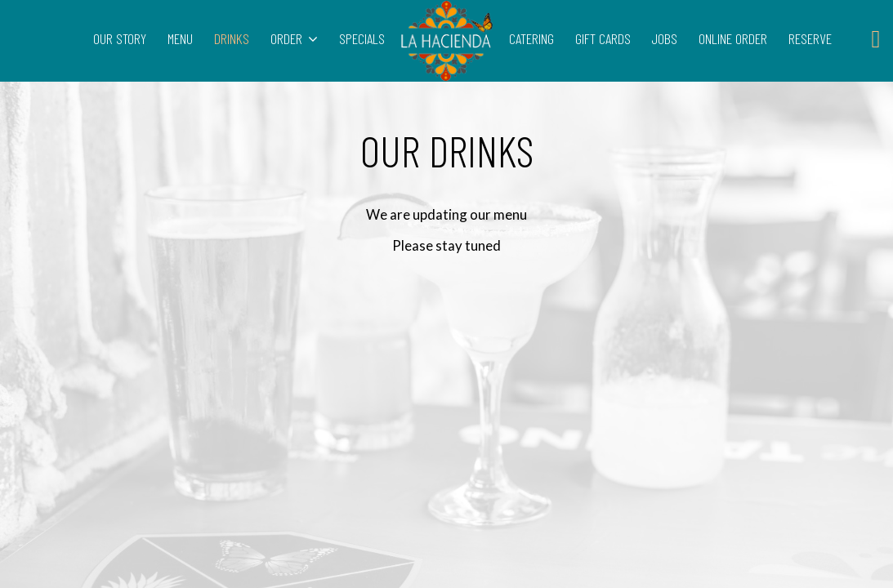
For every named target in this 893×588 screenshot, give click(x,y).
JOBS (666, 38)
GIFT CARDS (605, 38)
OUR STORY (121, 38)
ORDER (294, 38)
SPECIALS (360, 38)
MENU (182, 38)
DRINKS (233, 38)
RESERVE (810, 38)
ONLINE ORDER (734, 38)
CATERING (533, 38)
